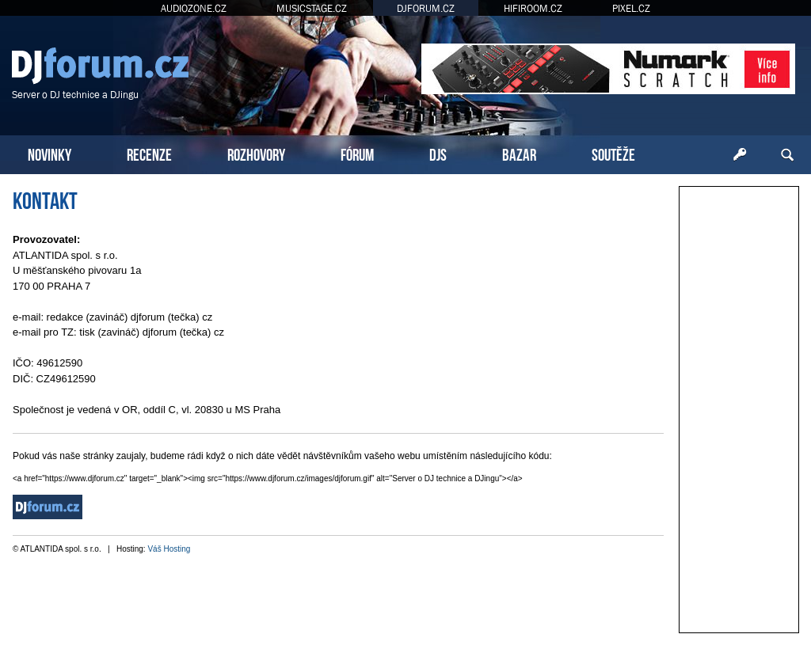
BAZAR (519, 153)
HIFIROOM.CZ (533, 8)
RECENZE (149, 153)
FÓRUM (357, 153)
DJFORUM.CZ (426, 8)
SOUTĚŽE (613, 153)
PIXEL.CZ (631, 8)
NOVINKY (49, 153)
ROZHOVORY (256, 153)
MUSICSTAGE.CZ (312, 8)
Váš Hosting (169, 549)
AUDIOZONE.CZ (194, 8)
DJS (438, 153)
